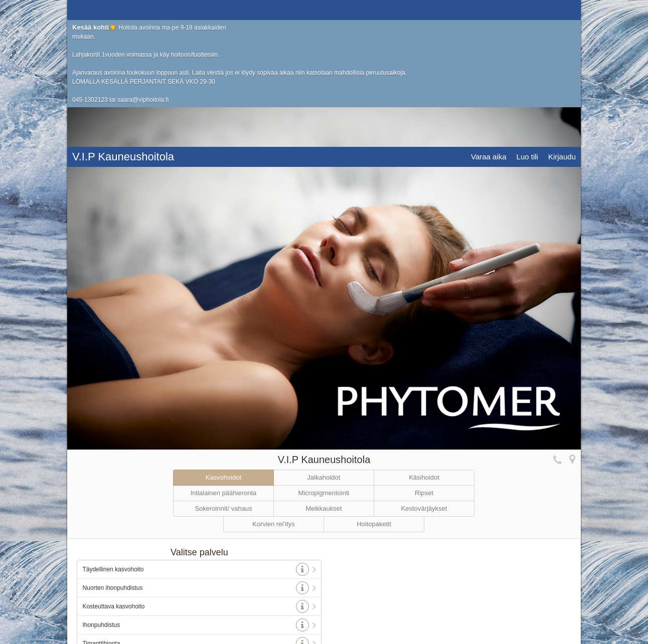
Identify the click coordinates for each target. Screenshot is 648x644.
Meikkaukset (323, 421)
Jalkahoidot (324, 390)
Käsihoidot (424, 390)
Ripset (424, 405)
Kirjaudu (562, 10)
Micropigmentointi (324, 405)
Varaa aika (489, 10)
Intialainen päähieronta (224, 405)
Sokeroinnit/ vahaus (223, 421)
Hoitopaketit (374, 436)
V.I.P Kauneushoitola (123, 10)
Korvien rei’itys (274, 436)
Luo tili (527, 10)
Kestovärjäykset (424, 421)
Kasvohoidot (224, 390)
